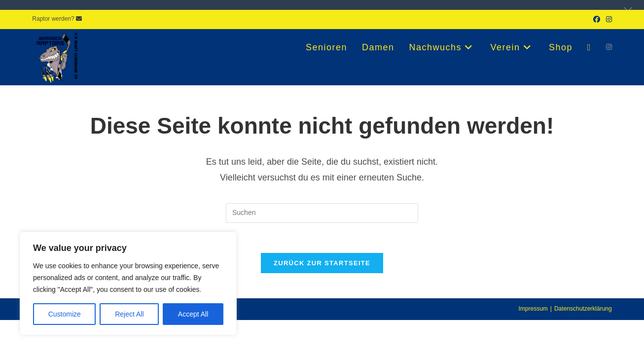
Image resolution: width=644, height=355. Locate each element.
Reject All (129, 314)
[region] (128, 284)
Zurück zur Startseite (322, 263)
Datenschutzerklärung (583, 309)
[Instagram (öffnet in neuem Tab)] (608, 19)
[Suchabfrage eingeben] (322, 213)
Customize (65, 314)
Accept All (193, 314)
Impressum (533, 309)
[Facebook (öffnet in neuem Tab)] (597, 19)
